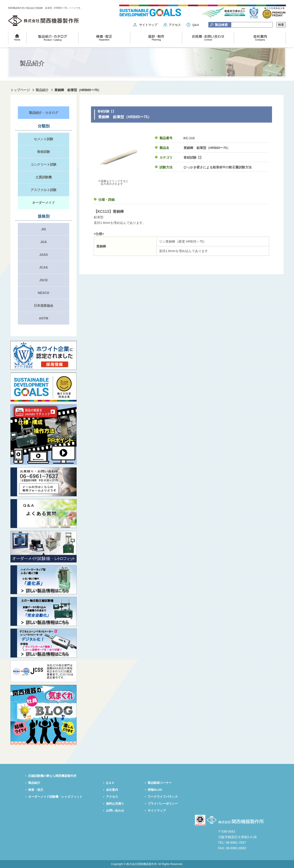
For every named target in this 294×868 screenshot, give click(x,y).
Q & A (110, 783)
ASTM (44, 318)
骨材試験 (44, 152)
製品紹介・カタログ (44, 113)
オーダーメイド (44, 203)
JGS (44, 242)
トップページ (20, 90)
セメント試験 (44, 139)
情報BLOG (155, 790)
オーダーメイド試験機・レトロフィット (55, 797)
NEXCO (44, 293)
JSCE (44, 280)
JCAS (43, 267)
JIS (43, 229)
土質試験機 (44, 177)
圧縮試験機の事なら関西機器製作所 (52, 776)
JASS (44, 255)
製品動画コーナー (160, 783)
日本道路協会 (44, 306)
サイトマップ (148, 25)
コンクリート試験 (44, 164)
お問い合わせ (115, 811)
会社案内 (112, 790)
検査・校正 (36, 790)
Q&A (196, 25)
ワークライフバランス (163, 797)
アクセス (175, 25)
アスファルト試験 (44, 190)
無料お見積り (115, 804)
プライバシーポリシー (163, 804)
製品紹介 (42, 90)
